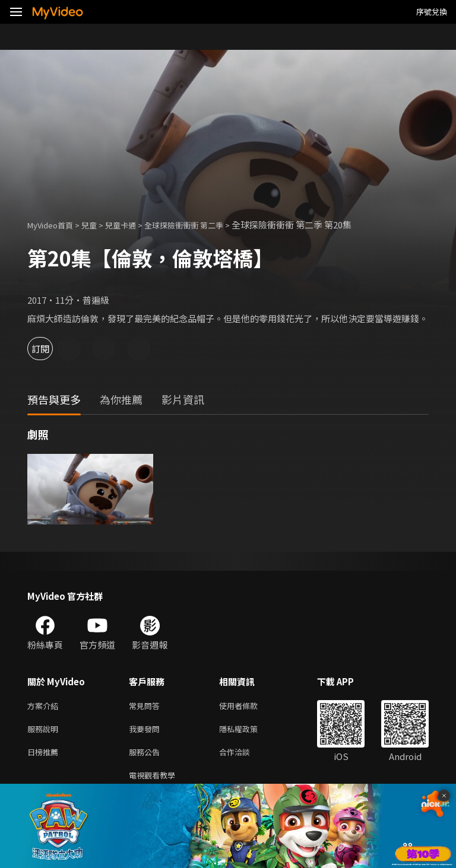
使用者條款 (248, 706)
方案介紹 (45, 706)
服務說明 (45, 731)
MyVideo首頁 (54, 225)
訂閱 (51, 349)
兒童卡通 (134, 225)
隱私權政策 (248, 731)
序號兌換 (432, 12)
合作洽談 (244, 756)
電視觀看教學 (156, 781)
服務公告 (147, 756)
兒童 (99, 225)
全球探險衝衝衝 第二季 (205, 225)
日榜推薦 (45, 756)
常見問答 (147, 706)
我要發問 (147, 731)
